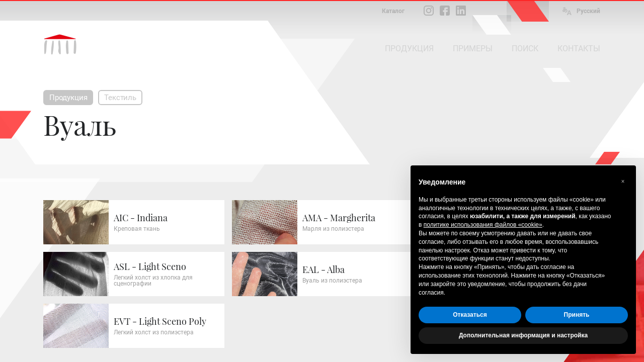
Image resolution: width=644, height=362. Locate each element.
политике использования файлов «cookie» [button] (483, 225)
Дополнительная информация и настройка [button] (523, 335)
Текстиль (120, 98)
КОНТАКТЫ (579, 49)
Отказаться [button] (470, 315)
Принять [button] (577, 315)
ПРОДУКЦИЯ (409, 49)
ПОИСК (525, 49)
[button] (623, 182)
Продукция (68, 98)
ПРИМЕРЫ (473, 49)
